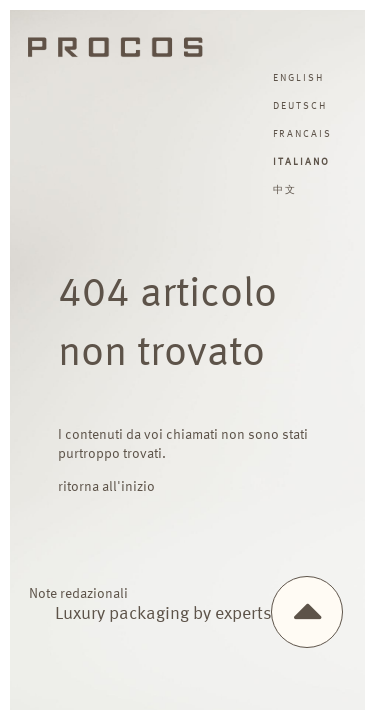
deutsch (300, 106)
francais (302, 134)
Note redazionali (78, 594)
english (298, 78)
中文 (285, 190)
